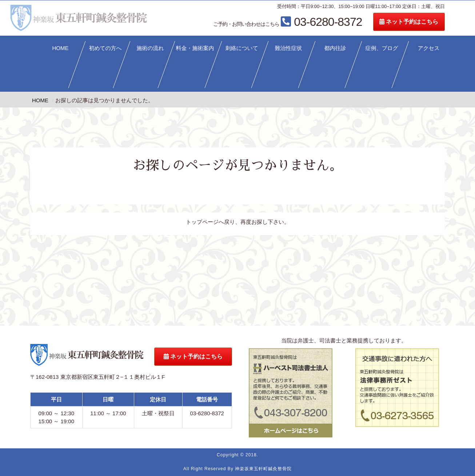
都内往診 (335, 48)
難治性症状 (289, 48)
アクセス (429, 48)
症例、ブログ (382, 48)
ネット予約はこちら (434, 22)
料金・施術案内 (195, 48)
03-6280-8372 (313, 22)
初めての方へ (105, 48)
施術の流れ (150, 48)
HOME (60, 48)
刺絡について (242, 48)
